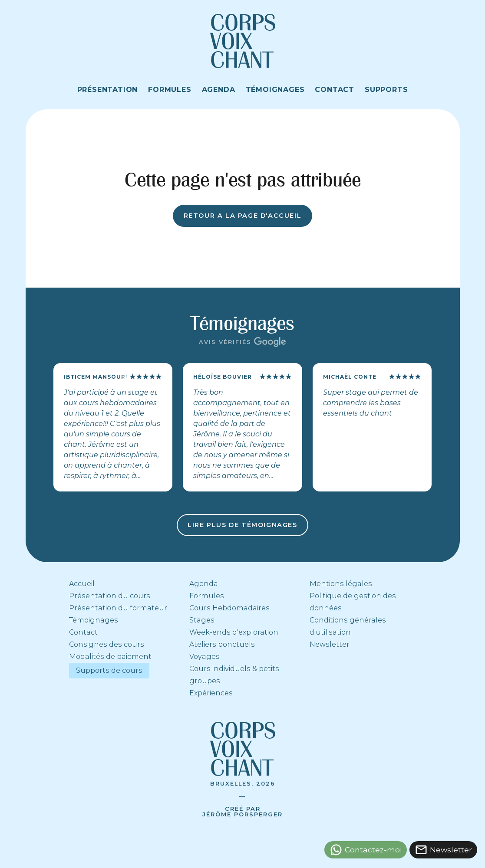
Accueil (82, 584)
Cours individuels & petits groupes (234, 675)
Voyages (205, 657)
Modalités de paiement (110, 657)
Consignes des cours (107, 644)
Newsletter (330, 644)
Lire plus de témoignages (242, 525)
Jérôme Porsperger (242, 814)
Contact (83, 632)
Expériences (211, 693)
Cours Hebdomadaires (229, 608)
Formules (207, 596)
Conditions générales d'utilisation (348, 626)
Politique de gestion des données (353, 602)
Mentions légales (341, 584)
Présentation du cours (110, 596)
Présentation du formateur (118, 608)
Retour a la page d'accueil (243, 216)
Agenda (204, 584)
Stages (202, 620)
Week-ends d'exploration (234, 632)
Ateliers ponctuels (222, 644)
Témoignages (94, 620)
